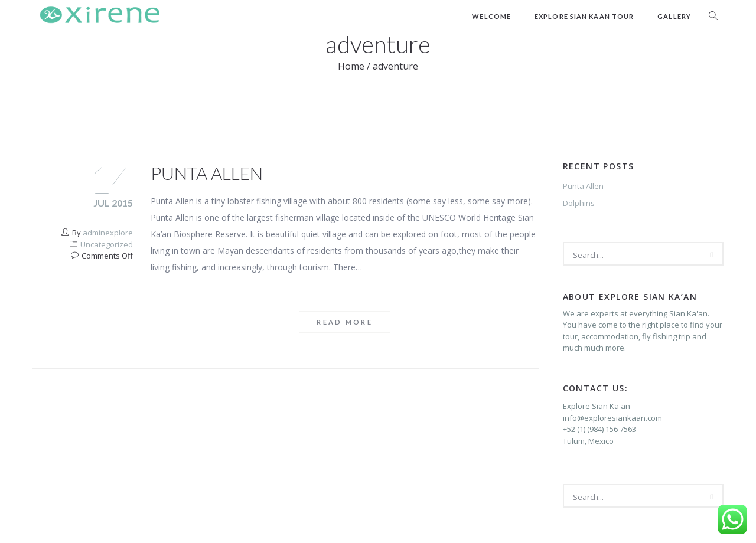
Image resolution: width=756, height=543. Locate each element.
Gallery (674, 16)
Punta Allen (207, 173)
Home (351, 66)
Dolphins (579, 203)
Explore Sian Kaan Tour (584, 16)
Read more (345, 322)
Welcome (491, 16)
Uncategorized (107, 244)
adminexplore (108, 233)
